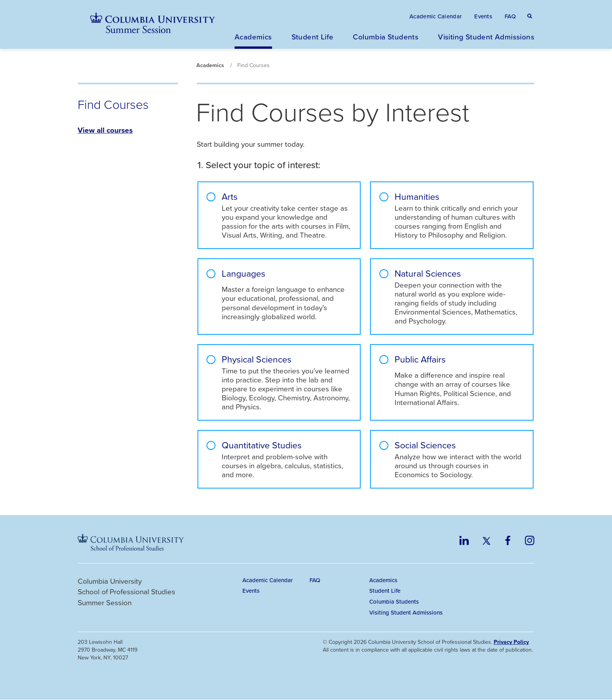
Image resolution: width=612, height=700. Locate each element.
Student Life (313, 36)
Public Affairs (420, 360)
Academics (253, 36)
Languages (244, 274)
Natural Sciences (428, 274)
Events (483, 16)
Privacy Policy (511, 642)
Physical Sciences (257, 360)
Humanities (417, 197)
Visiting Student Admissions (486, 36)
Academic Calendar (436, 16)
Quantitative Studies (262, 445)
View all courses (105, 130)
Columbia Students (386, 36)
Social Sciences (425, 445)
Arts (230, 197)
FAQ (510, 16)
